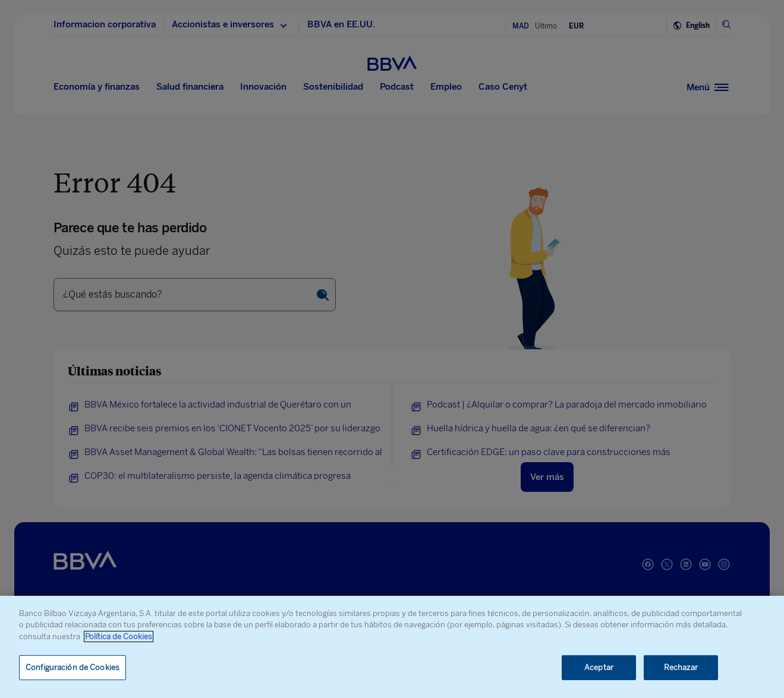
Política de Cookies (119, 637)
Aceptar (599, 667)
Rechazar (681, 667)
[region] (392, 647)
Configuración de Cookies (73, 667)
